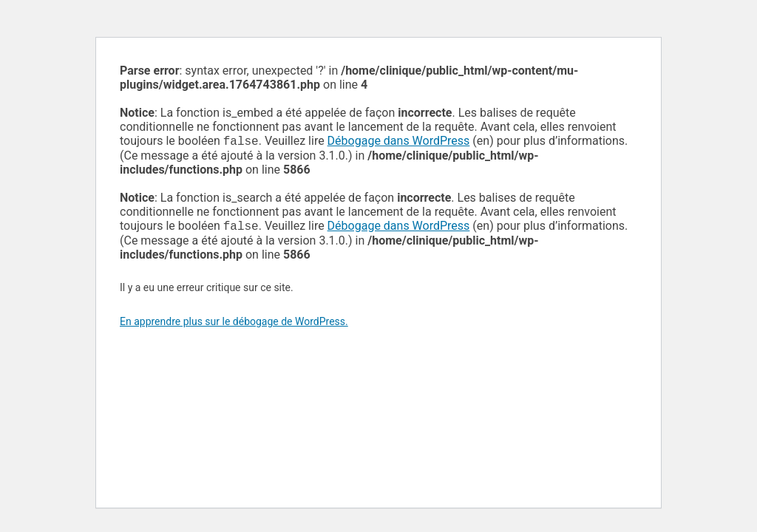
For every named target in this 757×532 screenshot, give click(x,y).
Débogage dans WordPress (399, 142)
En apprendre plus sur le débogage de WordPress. (234, 324)
